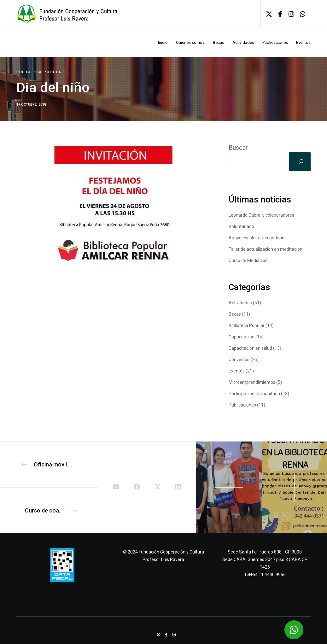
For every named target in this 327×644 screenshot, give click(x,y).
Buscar (238, 148)
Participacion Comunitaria (254, 394)
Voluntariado (241, 226)
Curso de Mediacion (248, 261)
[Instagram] (289, 14)
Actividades (240, 303)
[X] (266, 14)
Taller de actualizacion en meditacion (266, 249)
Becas (235, 314)
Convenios (239, 360)
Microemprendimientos (252, 382)
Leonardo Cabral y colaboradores (261, 215)
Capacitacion (242, 337)
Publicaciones (242, 405)
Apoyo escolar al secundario (257, 238)
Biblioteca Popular (40, 72)
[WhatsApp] (300, 14)
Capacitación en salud (250, 348)
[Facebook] (278, 14)
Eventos (237, 371)
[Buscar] (300, 162)
